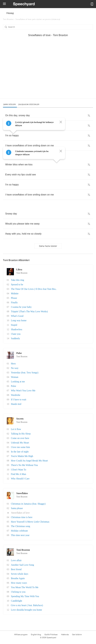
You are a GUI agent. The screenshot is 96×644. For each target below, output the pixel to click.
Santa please (17, 508)
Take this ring (17, 280)
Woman (15, 377)
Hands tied (16, 404)
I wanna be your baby (21, 307)
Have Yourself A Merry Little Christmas (30, 522)
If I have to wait (19, 400)
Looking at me (18, 382)
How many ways (19, 583)
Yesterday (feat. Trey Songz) (25, 373)
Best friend (16, 569)
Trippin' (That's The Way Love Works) (29, 311)
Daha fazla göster (48, 246)
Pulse (14, 386)
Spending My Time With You (25, 596)
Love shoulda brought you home (26, 610)
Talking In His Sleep (21, 434)
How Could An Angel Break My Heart (29, 461)
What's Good (17, 316)
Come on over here (20, 438)
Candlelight (17, 601)
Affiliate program (21, 635)
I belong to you (18, 592)
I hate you (16, 334)
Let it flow (16, 429)
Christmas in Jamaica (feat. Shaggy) (28, 504)
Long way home (19, 320)
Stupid (14, 325)
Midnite (15, 293)
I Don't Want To (19, 470)
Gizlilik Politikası (51, 635)
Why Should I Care (20, 479)
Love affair (16, 560)
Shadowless (17, 329)
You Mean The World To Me (25, 587)
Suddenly (15, 338)
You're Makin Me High (22, 456)
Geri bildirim (77, 635)
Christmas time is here (22, 517)
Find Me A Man (18, 474)
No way (15, 368)
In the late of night (20, 452)
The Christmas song (20, 526)
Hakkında (65, 635)
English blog (36, 635)
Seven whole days (20, 574)
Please (14, 298)
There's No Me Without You (24, 465)
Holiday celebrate (19, 531)
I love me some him (20, 447)
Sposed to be (17, 284)
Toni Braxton (22, 273)
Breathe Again (18, 578)
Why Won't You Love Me (23, 391)
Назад (10, 13)
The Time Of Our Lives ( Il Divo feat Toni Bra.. (34, 289)
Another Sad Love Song (22, 565)
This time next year (20, 535)
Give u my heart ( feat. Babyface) (27, 605)
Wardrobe (16, 395)
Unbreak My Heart (20, 443)
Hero (13, 364)
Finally (14, 302)
